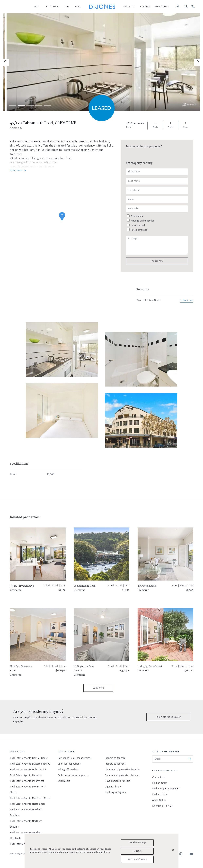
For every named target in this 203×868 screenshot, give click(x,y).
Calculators (64, 781)
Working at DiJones (116, 793)
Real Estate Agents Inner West (27, 781)
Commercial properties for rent (122, 775)
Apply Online (159, 800)
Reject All (137, 851)
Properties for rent (115, 764)
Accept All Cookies (137, 859)
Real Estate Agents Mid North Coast (30, 798)
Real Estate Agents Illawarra (26, 775)
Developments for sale (118, 781)
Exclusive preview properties (73, 775)
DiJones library (113, 787)
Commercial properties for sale (122, 770)
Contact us (158, 777)
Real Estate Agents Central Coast (29, 758)
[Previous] (5, 62)
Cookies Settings (137, 843)
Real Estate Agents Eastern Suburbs (30, 764)
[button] (37, 7)
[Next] (198, 62)
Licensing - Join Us (162, 806)
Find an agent (160, 783)
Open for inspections (69, 764)
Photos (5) (192, 105)
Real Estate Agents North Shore (28, 804)
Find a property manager (166, 789)
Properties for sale (115, 758)
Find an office (160, 795)
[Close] (173, 850)
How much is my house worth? (74, 758)
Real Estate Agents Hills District (28, 770)
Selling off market (68, 770)
